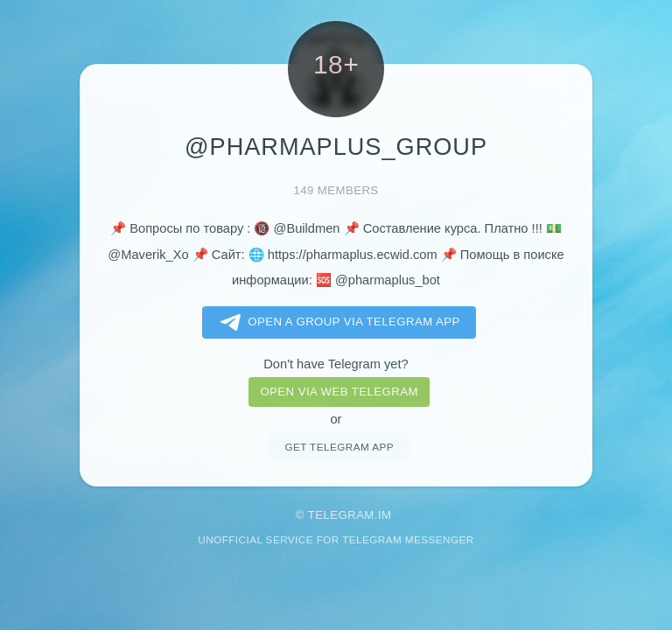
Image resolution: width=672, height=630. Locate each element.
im (385, 515)
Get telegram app (339, 447)
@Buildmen (307, 228)
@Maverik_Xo (148, 255)
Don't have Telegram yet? (336, 364)
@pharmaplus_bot (388, 280)
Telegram (341, 515)
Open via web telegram (339, 392)
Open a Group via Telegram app (336, 323)
